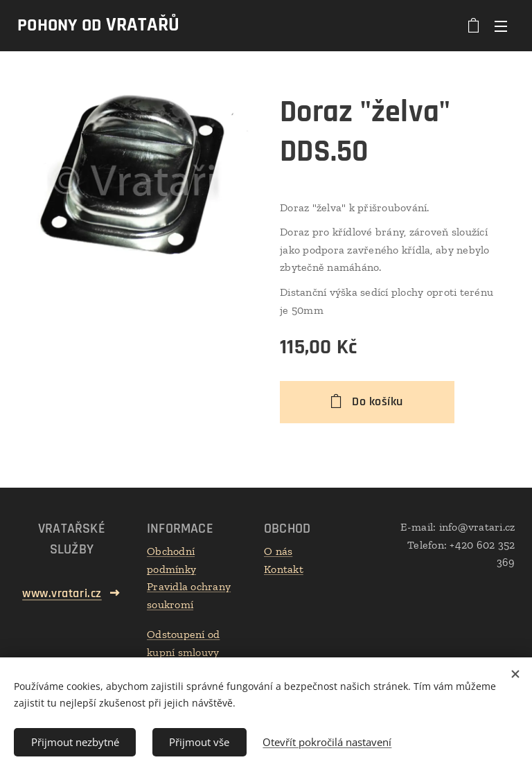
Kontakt (284, 569)
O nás (278, 551)
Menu (501, 26)
